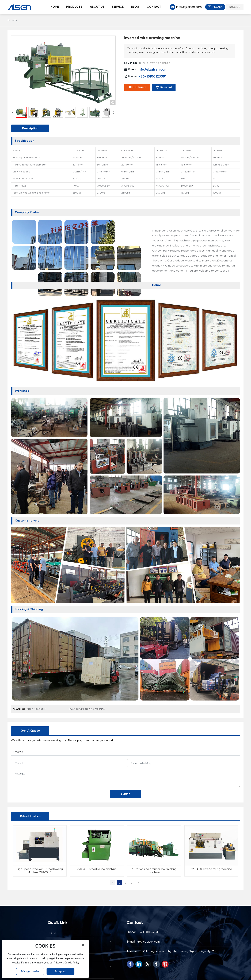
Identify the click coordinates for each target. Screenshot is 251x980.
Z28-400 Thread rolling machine (211, 869)
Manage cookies (30, 971)
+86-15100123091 (153, 77)
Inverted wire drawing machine (87, 709)
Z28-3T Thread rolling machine (97, 869)
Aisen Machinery (36, 709)
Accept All (60, 971)
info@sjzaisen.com (189, 7)
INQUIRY (215, 7)
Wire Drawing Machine (156, 63)
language (233, 7)
